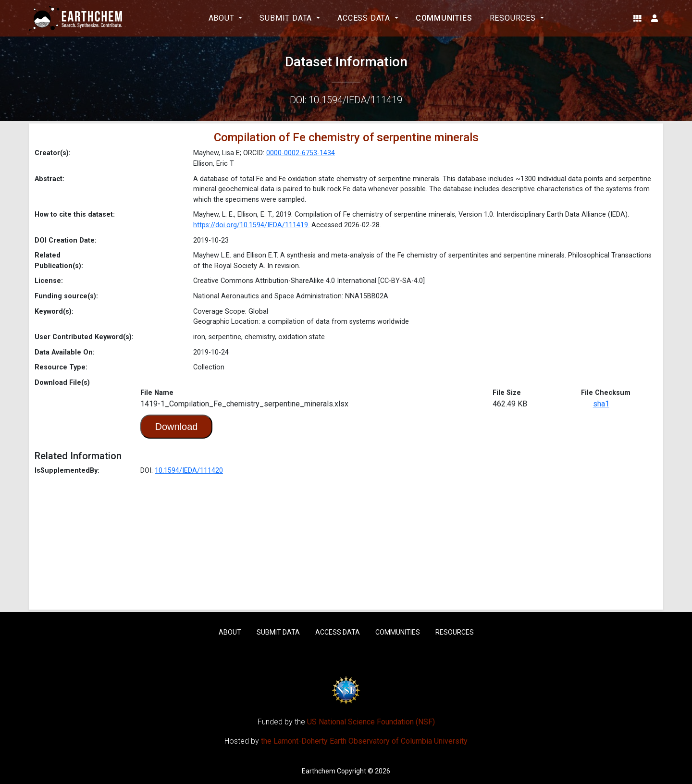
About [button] (223, 18)
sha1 (601, 404)
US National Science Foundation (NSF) (371, 722)
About (230, 632)
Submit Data (278, 632)
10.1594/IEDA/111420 (189, 471)
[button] (637, 18)
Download (177, 427)
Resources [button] (514, 18)
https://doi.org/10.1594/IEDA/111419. (251, 225)
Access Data (338, 632)
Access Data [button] (365, 18)
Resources (455, 632)
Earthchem (319, 771)
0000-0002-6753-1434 (301, 153)
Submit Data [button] (287, 18)
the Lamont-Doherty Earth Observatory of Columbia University (364, 741)
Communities (444, 18)
